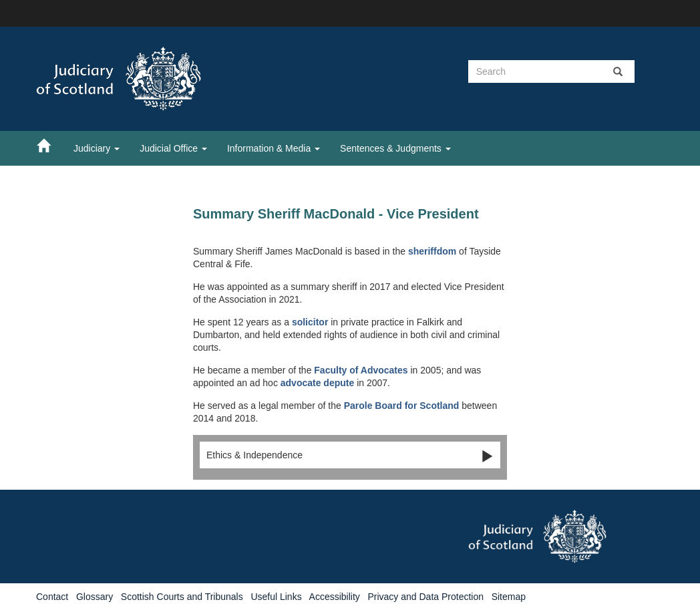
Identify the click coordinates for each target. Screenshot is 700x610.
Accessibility (335, 597)
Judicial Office (173, 148)
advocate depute (319, 383)
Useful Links (276, 597)
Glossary (95, 597)
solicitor (310, 322)
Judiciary (97, 148)
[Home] (50, 145)
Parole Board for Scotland (402, 406)
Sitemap (509, 597)
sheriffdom (432, 251)
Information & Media (274, 148)
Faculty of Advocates (361, 370)
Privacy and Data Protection (425, 597)
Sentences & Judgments (395, 148)
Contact (52, 597)
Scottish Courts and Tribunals (182, 597)
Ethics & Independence (350, 456)
